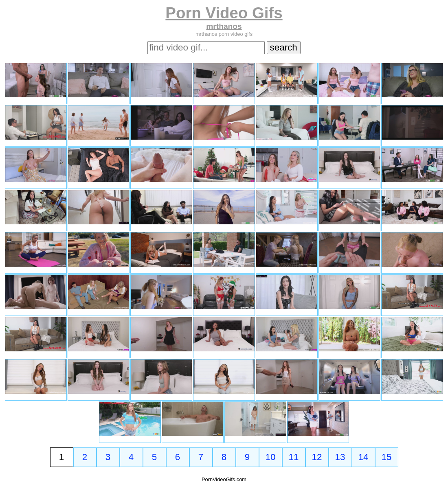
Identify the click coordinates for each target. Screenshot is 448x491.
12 (317, 457)
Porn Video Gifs (224, 13)
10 (271, 457)
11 (294, 457)
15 (387, 457)
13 (340, 457)
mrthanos (224, 26)
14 (363, 457)
